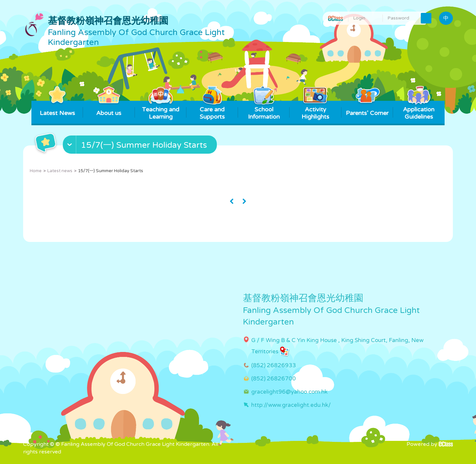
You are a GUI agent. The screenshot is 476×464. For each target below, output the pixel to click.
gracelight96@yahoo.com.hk (289, 392)
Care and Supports (212, 111)
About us (109, 109)
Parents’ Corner (367, 109)
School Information (264, 111)
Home (36, 171)
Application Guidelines (419, 111)
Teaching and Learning (160, 111)
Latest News (57, 109)
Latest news (60, 171)
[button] (141, 146)
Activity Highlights (316, 111)
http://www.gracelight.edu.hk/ (291, 405)
